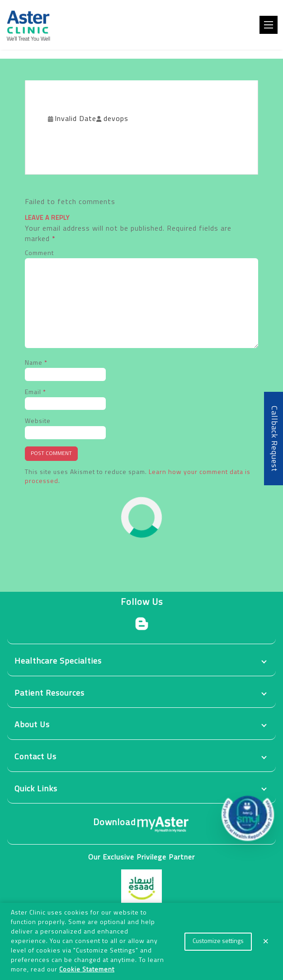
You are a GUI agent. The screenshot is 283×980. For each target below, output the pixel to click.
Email (35, 392)
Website (38, 421)
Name (36, 363)
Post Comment (51, 454)
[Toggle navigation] (269, 25)
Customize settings (218, 941)
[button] (248, 815)
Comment (39, 253)
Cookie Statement (87, 970)
